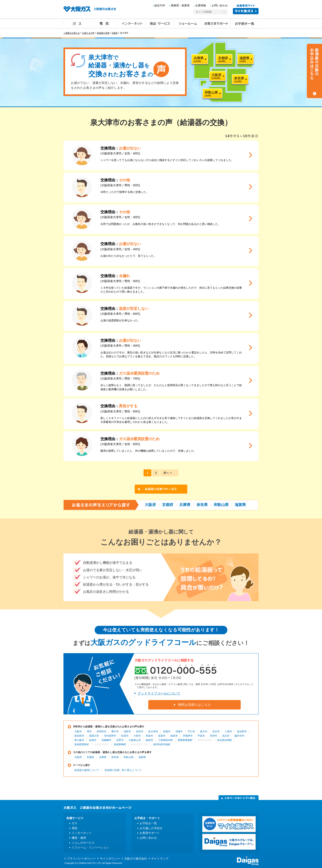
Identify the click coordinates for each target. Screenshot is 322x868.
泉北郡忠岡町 (225, 740)
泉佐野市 (242, 731)
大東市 (137, 736)
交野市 (120, 740)
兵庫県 (185, 505)
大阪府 (115, 33)
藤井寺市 (239, 736)
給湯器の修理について (87, 770)
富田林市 (79, 736)
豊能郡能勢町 (205, 740)
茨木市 (216, 731)
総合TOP (160, 5)
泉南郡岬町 (120, 744)
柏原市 (174, 736)
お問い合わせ (220, 5)
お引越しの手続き (151, 828)
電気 (104, 23)
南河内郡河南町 (162, 744)
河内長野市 (110, 736)
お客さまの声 (88, 33)
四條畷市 (106, 740)
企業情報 (201, 5)
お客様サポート (150, 833)
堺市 (89, 731)
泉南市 (93, 740)
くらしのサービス (83, 843)
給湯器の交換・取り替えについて (123, 770)
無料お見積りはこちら (194, 705)
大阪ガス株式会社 (136, 859)
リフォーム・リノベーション (90, 847)
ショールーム (188, 23)
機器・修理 (79, 838)
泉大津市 (153, 731)
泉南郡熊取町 (82, 744)
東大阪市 (79, 740)
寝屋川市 (94, 736)
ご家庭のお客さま (72, 33)
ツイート (244, 112)
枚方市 (204, 731)
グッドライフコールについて (159, 693)
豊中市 (115, 731)
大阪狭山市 (135, 740)
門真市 (201, 736)
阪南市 (149, 740)
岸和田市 (101, 731)
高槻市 (167, 731)
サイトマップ (160, 859)
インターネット (132, 23)
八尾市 (228, 731)
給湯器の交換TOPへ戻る (161, 489)
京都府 (168, 505)
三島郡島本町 (166, 740)
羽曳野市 (188, 736)
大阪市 (78, 731)
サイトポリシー (110, 859)
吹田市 (140, 731)
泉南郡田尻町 (101, 744)
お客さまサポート (216, 23)
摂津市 (214, 736)
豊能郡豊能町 (185, 740)
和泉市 (149, 736)
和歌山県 (221, 505)
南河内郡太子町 (140, 744)
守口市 (191, 731)
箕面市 (162, 736)
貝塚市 (179, 731)
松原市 (125, 736)
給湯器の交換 (103, 33)
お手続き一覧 (245, 23)
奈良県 (202, 505)
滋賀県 (240, 505)
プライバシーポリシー (81, 859)
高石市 (226, 736)
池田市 (127, 731)
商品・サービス (160, 23)
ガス (77, 23)
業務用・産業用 (180, 5)
